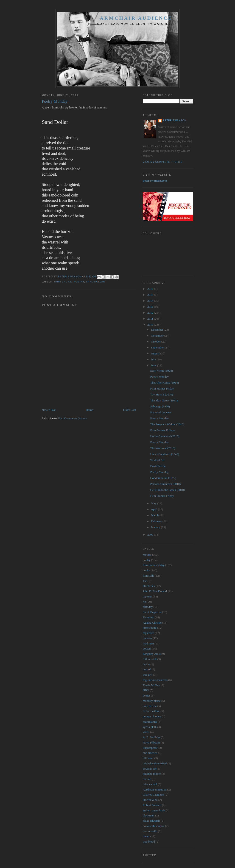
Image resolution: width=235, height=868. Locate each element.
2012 (151, 313)
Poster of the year (161, 412)
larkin (146, 664)
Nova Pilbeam (151, 742)
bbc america (150, 753)
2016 (151, 289)
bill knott (148, 758)
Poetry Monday (159, 377)
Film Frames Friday (162, 388)
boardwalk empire (154, 826)
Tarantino (148, 617)
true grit (148, 675)
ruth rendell (150, 659)
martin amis (150, 722)
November (158, 336)
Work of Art (157, 460)
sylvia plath (150, 727)
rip (144, 602)
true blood (149, 842)
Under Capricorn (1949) (165, 454)
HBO (146, 690)
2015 (151, 295)
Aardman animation (155, 789)
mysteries (148, 633)
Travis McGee (151, 685)
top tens (147, 596)
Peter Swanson (175, 120)
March (155, 515)
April (155, 509)
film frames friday (154, 565)
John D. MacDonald (155, 591)
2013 (151, 307)
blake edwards (151, 821)
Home (90, 410)
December (158, 330)
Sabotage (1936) (160, 406)
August (156, 353)
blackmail (149, 815)
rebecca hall (150, 784)
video (146, 732)
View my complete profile (163, 162)
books (146, 570)
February (157, 521)
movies (147, 555)
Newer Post (49, 410)
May (154, 503)
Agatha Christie (152, 623)
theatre (147, 836)
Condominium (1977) (163, 478)
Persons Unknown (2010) (165, 484)
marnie (147, 779)
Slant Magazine (152, 612)
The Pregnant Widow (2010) (167, 424)
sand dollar (96, 282)
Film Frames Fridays (162, 430)
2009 (151, 535)
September (158, 347)
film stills (148, 576)
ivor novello (150, 831)
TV (145, 581)
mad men (148, 643)
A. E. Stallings (151, 737)
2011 (151, 319)
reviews (147, 638)
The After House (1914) (164, 383)
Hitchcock (149, 586)
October (156, 341)
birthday (148, 607)
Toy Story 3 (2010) (161, 394)
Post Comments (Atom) (73, 418)
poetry (79, 282)
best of (147, 669)
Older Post (130, 410)
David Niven (158, 466)
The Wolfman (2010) (163, 448)
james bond (150, 628)
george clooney (152, 716)
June (154, 365)
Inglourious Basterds (155, 680)
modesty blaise (152, 701)
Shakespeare (150, 748)
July (154, 359)
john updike (63, 282)
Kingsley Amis (152, 654)
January (156, 527)
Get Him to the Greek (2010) (167, 490)
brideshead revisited (155, 763)
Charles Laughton (153, 795)
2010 (151, 325)
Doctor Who (150, 800)
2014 (151, 301)
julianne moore (152, 774)
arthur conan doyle (154, 810)
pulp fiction (150, 706)
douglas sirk (150, 769)
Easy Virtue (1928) (161, 371)
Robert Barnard (152, 805)
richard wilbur (151, 711)
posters (147, 648)
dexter (146, 695)
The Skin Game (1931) (164, 400)
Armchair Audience (136, 18)
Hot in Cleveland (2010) (165, 436)
